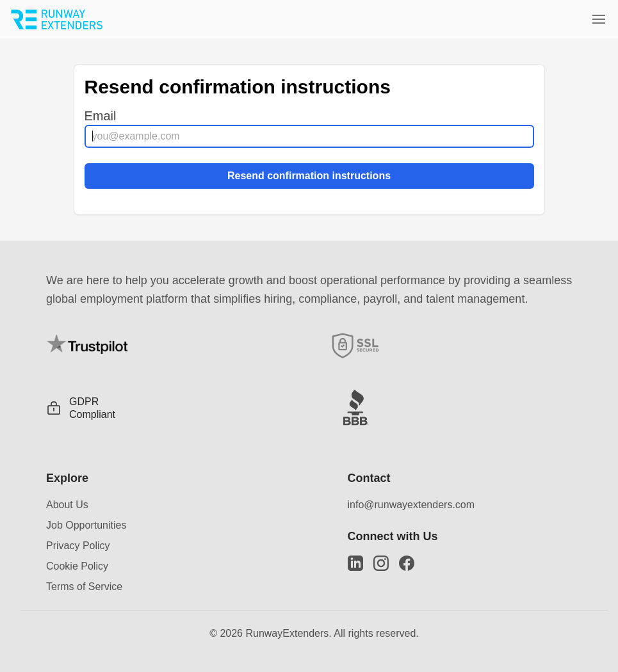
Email (101, 116)
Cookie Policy (77, 566)
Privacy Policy (78, 546)
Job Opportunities (86, 525)
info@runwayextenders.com (411, 505)
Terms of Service (84, 587)
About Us (67, 505)
